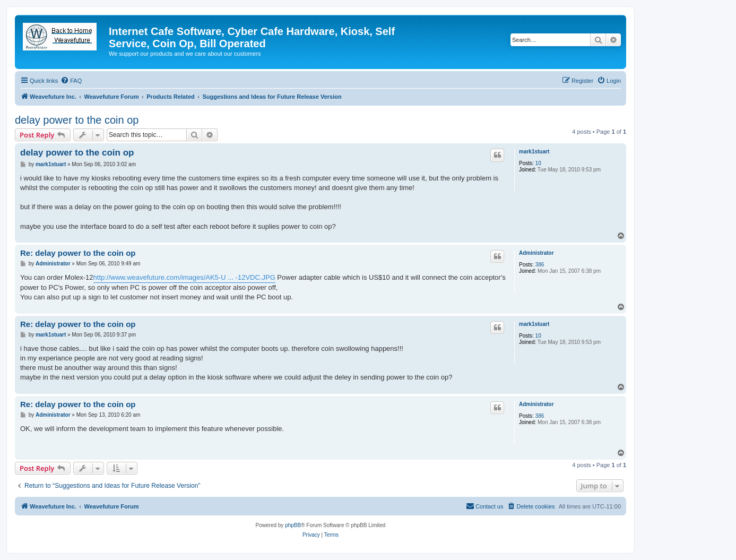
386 (540, 265)
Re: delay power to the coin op (78, 253)
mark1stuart (534, 152)
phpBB (293, 525)
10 (538, 163)
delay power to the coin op (77, 120)
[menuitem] (71, 81)
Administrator (536, 253)
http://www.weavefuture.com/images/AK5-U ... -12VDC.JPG (184, 277)
